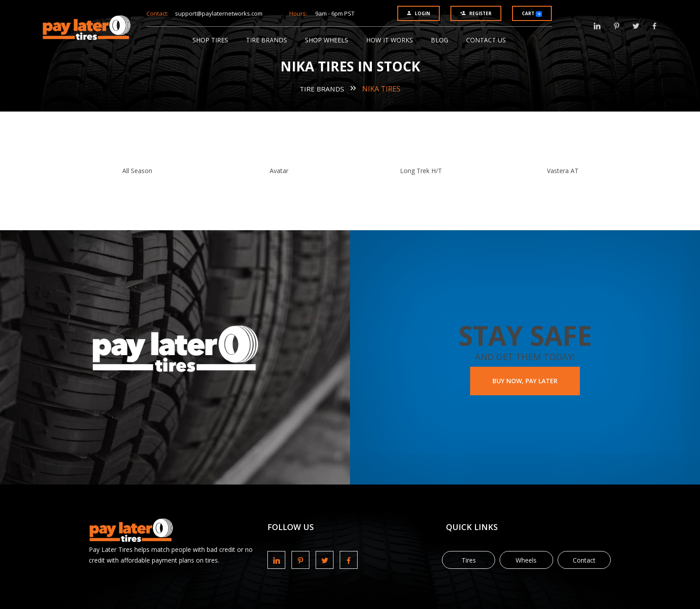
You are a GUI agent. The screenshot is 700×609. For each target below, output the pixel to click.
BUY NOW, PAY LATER (525, 381)
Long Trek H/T (421, 171)
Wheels (526, 560)
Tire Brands (267, 40)
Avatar (279, 171)
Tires (469, 560)
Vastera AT (563, 171)
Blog (440, 40)
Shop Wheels (327, 40)
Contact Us (486, 40)
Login (419, 13)
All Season (137, 171)
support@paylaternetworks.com (219, 13)
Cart (532, 14)
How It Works (390, 40)
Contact (584, 560)
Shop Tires (210, 40)
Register (476, 13)
